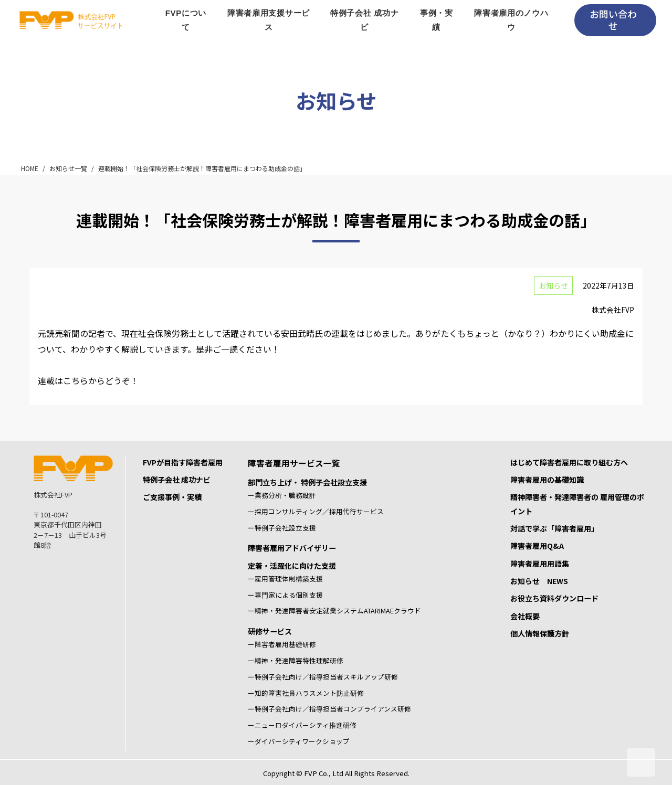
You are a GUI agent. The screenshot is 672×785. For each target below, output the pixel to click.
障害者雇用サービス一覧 (294, 463)
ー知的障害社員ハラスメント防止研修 (306, 693)
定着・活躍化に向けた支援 (292, 566)
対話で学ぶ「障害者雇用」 (554, 528)
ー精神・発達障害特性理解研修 (296, 660)
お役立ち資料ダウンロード (554, 598)
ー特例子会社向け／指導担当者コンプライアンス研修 (329, 709)
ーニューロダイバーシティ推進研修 (302, 725)
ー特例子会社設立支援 (282, 528)
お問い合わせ (613, 20)
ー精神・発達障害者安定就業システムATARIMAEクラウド (334, 611)
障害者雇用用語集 (540, 564)
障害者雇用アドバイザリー (292, 548)
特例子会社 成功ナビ (177, 480)
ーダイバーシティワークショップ (299, 741)
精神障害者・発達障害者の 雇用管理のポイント (577, 504)
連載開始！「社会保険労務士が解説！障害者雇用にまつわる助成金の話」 (202, 168)
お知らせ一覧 (68, 168)
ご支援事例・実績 (172, 497)
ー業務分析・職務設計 (282, 495)
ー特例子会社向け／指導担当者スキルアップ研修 (323, 677)
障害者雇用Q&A (537, 546)
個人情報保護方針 (540, 633)
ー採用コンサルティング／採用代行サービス (316, 511)
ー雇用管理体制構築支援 (285, 579)
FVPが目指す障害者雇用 (183, 462)
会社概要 (525, 616)
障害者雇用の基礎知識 (547, 480)
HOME (30, 168)
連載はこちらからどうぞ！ (88, 380)
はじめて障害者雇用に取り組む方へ (569, 462)
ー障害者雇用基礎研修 (282, 644)
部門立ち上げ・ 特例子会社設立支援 (307, 482)
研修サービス (270, 631)
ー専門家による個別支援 (285, 595)
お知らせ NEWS (539, 581)
